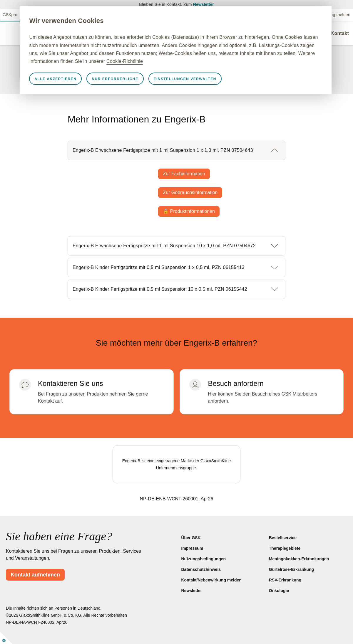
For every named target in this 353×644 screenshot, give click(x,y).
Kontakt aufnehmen (35, 575)
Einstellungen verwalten (207, 87)
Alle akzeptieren (78, 87)
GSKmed (32, 15)
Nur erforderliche (138, 87)
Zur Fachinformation (184, 174)
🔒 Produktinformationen (189, 211)
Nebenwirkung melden (329, 15)
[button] (176, 150)
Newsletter (204, 4)
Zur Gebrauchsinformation (190, 192)
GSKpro (10, 15)
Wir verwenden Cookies (89, 21)
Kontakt (340, 33)
